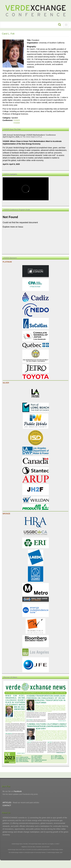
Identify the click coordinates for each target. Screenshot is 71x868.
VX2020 (17, 123)
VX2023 (17, 120)
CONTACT (7, 805)
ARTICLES (7, 803)
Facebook (18, 791)
